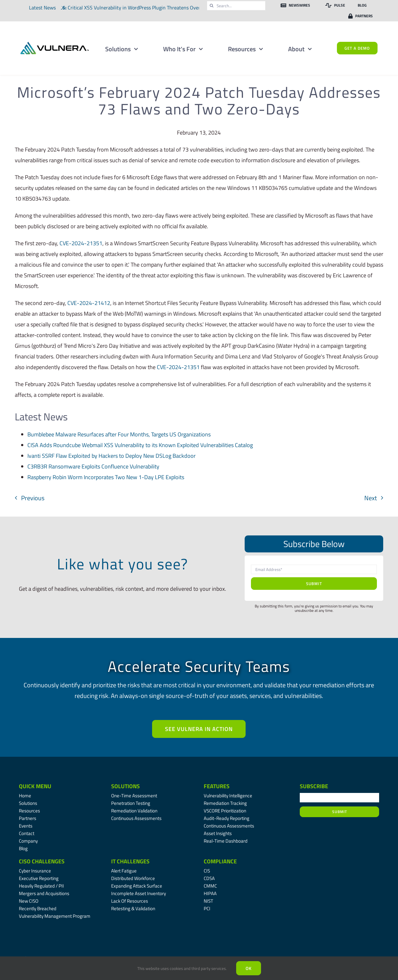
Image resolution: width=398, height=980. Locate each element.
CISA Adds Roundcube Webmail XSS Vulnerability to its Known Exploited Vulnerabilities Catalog (140, 445)
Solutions (125, 786)
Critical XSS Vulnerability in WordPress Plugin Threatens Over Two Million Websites (161, 8)
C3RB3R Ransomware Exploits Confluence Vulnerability (93, 466)
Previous (33, 498)
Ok (249, 968)
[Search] (212, 6)
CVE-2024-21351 (81, 243)
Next (371, 498)
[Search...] (236, 6)
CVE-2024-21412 (89, 303)
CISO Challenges (42, 861)
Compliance (220, 861)
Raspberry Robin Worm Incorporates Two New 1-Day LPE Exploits (106, 477)
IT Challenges (130, 861)
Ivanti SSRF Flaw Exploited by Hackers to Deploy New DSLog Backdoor (111, 456)
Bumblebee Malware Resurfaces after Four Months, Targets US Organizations (119, 434)
